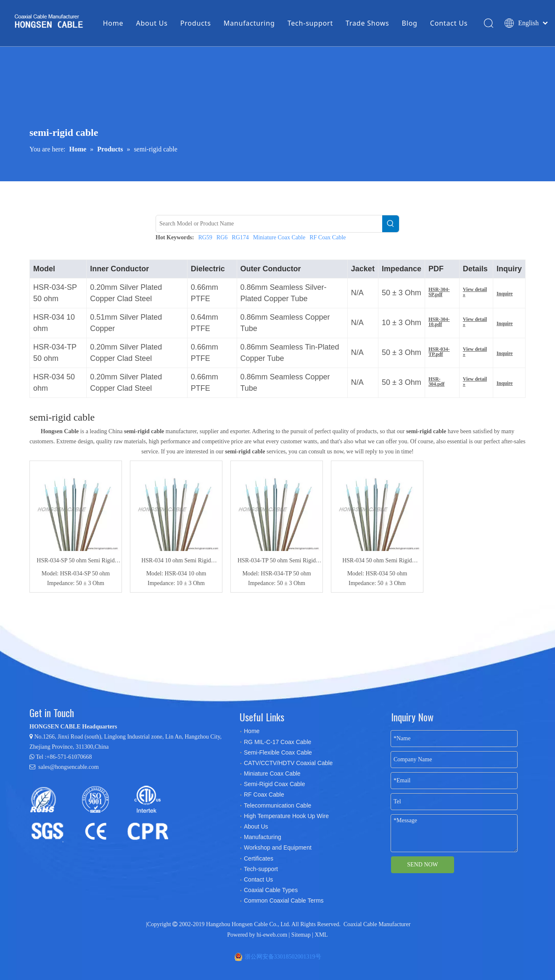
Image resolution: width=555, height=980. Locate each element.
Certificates (259, 858)
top (537, 944)
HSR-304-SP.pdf (439, 292)
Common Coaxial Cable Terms (284, 901)
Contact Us (449, 23)
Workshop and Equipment (278, 848)
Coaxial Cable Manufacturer (377, 924)
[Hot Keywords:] (391, 224)
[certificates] (103, 813)
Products (196, 23)
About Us (152, 23)
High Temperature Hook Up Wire (286, 816)
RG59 (205, 237)
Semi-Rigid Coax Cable (275, 784)
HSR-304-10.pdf (439, 322)
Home (113, 23)
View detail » (475, 292)
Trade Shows (367, 23)
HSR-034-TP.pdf (439, 352)
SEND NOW (423, 865)
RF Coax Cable (328, 237)
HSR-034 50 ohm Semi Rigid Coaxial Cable (377, 562)
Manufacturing (249, 23)
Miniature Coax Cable (279, 237)
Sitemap (301, 935)
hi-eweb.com (272, 935)
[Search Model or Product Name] (269, 224)
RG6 (222, 237)
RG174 (240, 237)
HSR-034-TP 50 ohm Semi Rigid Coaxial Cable (277, 562)
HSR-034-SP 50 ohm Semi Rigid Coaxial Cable (75, 562)
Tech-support (310, 23)
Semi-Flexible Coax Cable (278, 752)
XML (321, 935)
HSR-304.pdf (436, 381)
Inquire (505, 294)
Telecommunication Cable (277, 805)
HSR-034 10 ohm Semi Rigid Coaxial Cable (176, 562)
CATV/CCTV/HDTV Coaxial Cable (288, 763)
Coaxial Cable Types (271, 890)
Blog (410, 23)
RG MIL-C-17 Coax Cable (277, 742)
